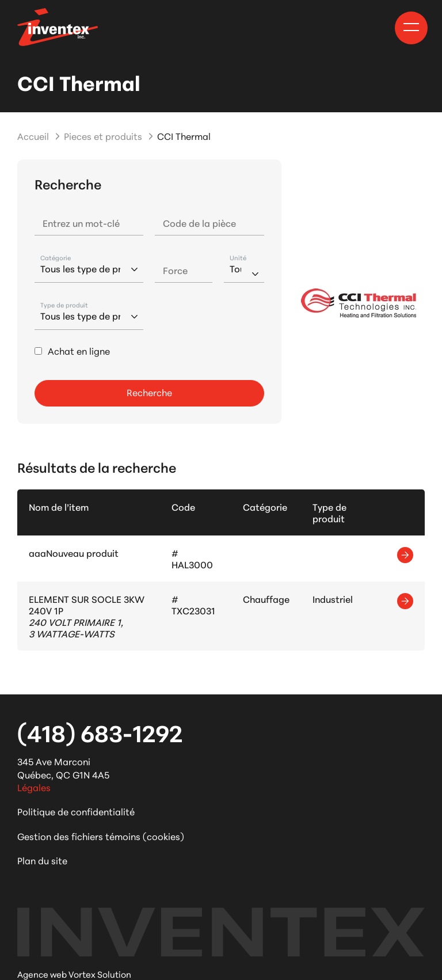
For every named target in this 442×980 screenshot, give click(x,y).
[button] (411, 27)
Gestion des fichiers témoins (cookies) (101, 836)
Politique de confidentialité (76, 811)
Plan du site (42, 860)
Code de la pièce (199, 223)
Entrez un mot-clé (81, 223)
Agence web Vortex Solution (74, 974)
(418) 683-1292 (100, 732)
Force (175, 270)
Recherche (149, 392)
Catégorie (56, 258)
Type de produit (64, 305)
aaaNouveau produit (74, 552)
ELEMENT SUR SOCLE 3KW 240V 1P (87, 604)
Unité (238, 258)
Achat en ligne (79, 351)
